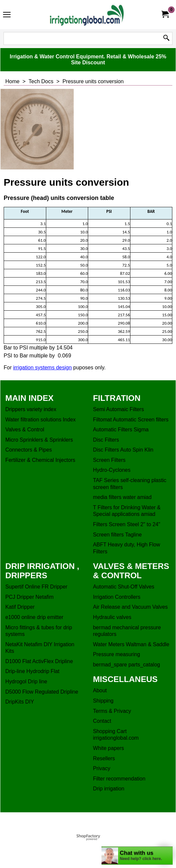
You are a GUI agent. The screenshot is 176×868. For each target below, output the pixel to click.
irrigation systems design (42, 368)
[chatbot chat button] (137, 856)
